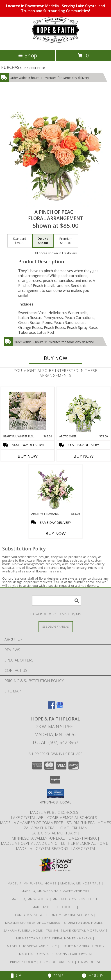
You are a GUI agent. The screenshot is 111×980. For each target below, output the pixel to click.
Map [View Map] (55, 976)
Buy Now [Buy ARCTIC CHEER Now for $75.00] (84, 456)
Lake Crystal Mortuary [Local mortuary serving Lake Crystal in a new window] (54, 833)
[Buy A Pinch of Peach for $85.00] (55, 358)
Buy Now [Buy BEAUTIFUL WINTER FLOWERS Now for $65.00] (28, 456)
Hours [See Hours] (93, 976)
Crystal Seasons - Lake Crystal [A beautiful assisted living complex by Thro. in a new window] (66, 848)
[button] (55, 794)
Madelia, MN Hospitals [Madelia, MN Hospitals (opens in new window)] (80, 883)
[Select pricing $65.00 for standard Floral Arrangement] (20, 241)
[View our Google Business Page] (60, 707)
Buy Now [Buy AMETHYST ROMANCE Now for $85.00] (56, 533)
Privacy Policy (23, 962)
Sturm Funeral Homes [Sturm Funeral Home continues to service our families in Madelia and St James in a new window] (89, 823)
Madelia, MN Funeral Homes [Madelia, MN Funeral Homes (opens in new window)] (32, 883)
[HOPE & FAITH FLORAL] (55, 43)
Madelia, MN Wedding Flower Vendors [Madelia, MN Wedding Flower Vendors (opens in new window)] (55, 891)
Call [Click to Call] (18, 976)
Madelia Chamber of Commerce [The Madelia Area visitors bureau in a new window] (32, 823)
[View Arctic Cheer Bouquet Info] (83, 411)
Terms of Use (89, 962)
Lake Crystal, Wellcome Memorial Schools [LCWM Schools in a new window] (54, 817)
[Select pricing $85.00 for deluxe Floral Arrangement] (43, 241)
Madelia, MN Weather (30, 899)
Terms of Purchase (57, 962)
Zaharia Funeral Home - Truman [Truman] (56, 828)
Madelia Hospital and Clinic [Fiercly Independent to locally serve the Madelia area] (29, 843)
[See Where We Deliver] (56, 626)
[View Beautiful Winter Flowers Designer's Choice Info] (28, 411)
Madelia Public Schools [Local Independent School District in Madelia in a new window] (54, 812)
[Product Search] (57, 601)
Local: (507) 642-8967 (56, 742)
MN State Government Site (76, 899)
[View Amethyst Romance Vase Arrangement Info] (55, 488)
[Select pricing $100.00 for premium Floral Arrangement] (66, 241)
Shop (28, 55)
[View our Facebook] (52, 707)
